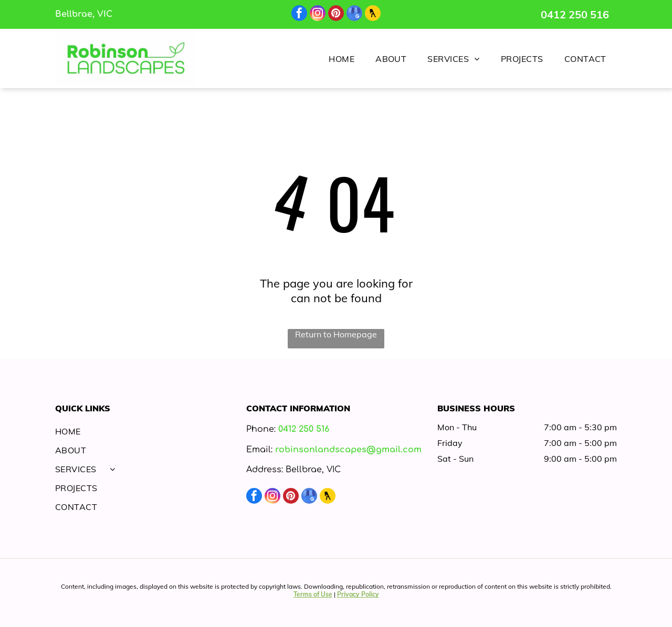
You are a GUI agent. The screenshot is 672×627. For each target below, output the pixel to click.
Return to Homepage (336, 334)
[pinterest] (336, 14)
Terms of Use (313, 594)
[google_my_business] (354, 14)
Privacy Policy (358, 594)
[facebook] (299, 14)
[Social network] (373, 14)
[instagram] (318, 14)
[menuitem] (342, 58)
